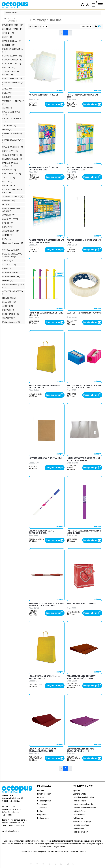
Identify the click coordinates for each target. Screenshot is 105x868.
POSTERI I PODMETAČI (72, 103)
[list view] (96, 27)
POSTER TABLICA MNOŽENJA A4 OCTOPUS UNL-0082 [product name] (43, 169)
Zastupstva (42, 804)
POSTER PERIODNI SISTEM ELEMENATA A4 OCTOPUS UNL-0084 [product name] (46, 241)
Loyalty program (44, 794)
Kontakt (41, 790)
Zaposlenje (42, 808)
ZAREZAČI (71, 394)
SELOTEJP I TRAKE (72, 321)
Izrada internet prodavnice (67, 851)
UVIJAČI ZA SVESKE (72, 467)
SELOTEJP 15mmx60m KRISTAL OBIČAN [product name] (84, 313)
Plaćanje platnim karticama (84, 808)
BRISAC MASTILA (36, 539)
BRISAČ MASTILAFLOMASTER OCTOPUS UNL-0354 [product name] (42, 532)
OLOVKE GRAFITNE (71, 249)
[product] (47, 66)
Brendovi (8, 13)
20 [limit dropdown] (44, 27)
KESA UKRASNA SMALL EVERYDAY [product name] (82, 604)
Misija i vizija (42, 815)
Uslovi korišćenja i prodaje (84, 797)
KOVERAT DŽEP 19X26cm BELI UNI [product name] (44, 95)
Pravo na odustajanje (82, 822)
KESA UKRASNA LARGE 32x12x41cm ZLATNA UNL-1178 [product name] (45, 677)
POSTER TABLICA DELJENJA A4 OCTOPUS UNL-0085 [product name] (81, 169)
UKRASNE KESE (35, 394)
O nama (41, 797)
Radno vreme (43, 818)
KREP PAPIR (34, 321)
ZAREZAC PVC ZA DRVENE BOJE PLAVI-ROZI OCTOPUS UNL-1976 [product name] (84, 387)
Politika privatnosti (81, 832)
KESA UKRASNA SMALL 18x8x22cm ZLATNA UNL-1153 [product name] (44, 387)
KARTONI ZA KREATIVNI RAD (73, 685)
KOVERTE (33, 103)
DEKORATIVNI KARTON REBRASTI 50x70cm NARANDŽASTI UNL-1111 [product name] (82, 677)
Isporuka (77, 790)
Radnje (40, 811)
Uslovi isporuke (79, 815)
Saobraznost (78, 828)
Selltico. (83, 851)
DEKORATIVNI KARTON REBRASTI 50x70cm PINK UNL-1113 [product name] (81, 750)
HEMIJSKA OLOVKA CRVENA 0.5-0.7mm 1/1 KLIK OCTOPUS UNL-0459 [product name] (46, 605)
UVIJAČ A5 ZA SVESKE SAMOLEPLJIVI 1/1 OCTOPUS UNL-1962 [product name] (83, 459)
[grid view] (99, 27)
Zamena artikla (79, 794)
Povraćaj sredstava (81, 825)
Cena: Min (85, 27)
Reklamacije (78, 818)
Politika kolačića (80, 801)
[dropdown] (88, 5)
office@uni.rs (13, 831)
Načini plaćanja (79, 811)
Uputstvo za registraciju (83, 804)
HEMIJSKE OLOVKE (33, 612)
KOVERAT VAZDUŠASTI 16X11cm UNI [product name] (45, 458)
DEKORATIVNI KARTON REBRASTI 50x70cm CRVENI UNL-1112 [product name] (44, 750)
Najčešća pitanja (44, 801)
